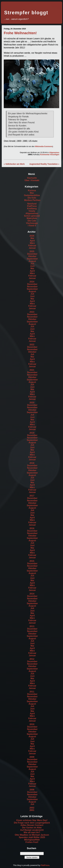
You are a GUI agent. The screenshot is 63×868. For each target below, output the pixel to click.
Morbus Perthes (32, 200)
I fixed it (32, 226)
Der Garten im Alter (32, 828)
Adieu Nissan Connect (32, 825)
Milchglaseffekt (32, 840)
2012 (32, 659)
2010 (32, 724)
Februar (32, 246)
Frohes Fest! (32, 842)
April (32, 241)
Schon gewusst (32, 216)
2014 (32, 594)
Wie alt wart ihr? (32, 832)
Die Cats (32, 221)
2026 (32, 236)
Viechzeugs (32, 223)
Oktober (32, 256)
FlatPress (32, 206)
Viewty (32, 211)
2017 (32, 496)
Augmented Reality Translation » (44, 164)
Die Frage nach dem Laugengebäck (32, 823)
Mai (32, 238)
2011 (32, 692)
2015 (32, 561)
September (32, 259)
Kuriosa (32, 190)
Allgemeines (54, 152)
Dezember (32, 254)
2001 (32, 810)
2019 (32, 433)
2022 (32, 345)
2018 (32, 463)
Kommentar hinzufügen (50, 154)
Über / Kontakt (32, 180)
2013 (32, 626)
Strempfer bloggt (26, 13)
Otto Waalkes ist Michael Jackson (32, 835)
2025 (32, 251)
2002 (32, 808)
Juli (32, 264)
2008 (32, 790)
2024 (32, 282)
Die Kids (32, 198)
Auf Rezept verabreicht (32, 830)
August (32, 261)
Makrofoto (32, 218)
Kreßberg (32, 209)
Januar (32, 248)
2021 (32, 370)
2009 (32, 757)
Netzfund (32, 204)
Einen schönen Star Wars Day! (32, 820)
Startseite (32, 178)
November (32, 287)
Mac (32, 193)
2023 (32, 312)
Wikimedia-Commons (44, 146)
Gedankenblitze (32, 195)
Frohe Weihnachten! (20, 33)
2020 (32, 403)
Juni (32, 266)
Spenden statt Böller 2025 (32, 837)
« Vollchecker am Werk (14, 164)
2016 (32, 528)
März (32, 243)
